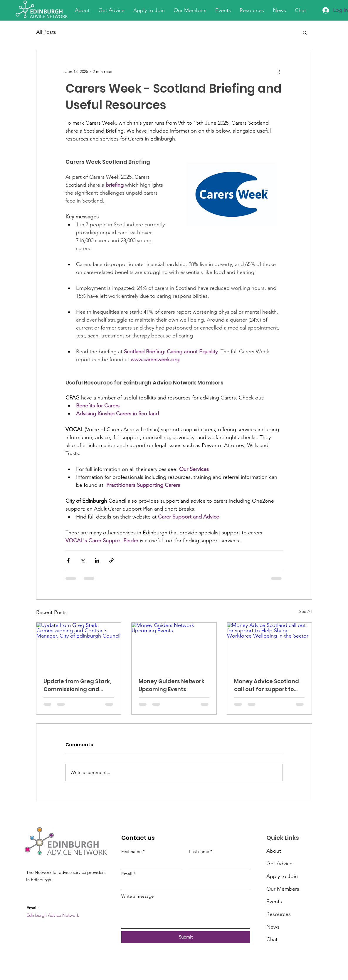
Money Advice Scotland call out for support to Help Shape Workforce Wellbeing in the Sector (267, 685)
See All (306, 611)
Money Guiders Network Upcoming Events (172, 685)
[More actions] (279, 71)
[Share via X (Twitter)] (83, 560)
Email (128, 874)
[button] (305, 32)
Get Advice (279, 864)
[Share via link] (111, 560)
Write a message (137, 896)
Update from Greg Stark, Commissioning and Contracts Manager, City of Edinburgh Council (78, 685)
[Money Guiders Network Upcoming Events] (174, 646)
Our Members (282, 889)
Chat (272, 939)
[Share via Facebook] (68, 560)
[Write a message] (186, 915)
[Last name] (218, 862)
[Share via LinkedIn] (97, 560)
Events (274, 902)
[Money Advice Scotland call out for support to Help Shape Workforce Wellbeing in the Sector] (269, 646)
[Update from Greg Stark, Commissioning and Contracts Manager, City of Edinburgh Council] (79, 646)
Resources (279, 914)
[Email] (184, 885)
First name (133, 851)
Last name (201, 851)
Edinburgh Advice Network (53, 915)
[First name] (150, 862)
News (273, 927)
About (274, 851)
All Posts (46, 32)
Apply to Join (282, 876)
